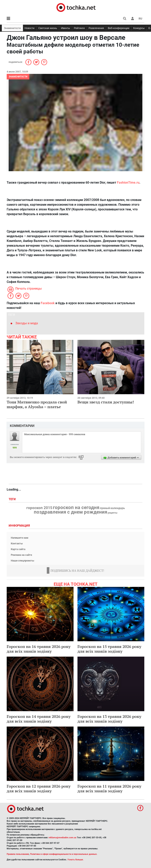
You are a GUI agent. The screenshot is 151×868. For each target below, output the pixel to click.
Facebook (48, 303)
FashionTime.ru (128, 183)
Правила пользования (18, 854)
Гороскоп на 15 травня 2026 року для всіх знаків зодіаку (109, 649)
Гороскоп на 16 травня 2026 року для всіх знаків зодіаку (39, 649)
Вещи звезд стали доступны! (106, 402)
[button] (133, 19)
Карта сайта (18, 549)
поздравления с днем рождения (70, 512)
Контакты (17, 543)
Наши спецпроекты (23, 561)
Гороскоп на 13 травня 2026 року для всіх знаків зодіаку (109, 719)
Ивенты (65, 28)
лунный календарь (112, 508)
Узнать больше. (75, 860)
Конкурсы (139, 28)
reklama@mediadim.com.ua (62, 838)
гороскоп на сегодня (76, 507)
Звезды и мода (27, 323)
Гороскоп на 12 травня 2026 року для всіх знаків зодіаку (39, 789)
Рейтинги (79, 28)
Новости (29, 28)
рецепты (113, 513)
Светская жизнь (48, 28)
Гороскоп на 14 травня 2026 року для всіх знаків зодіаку (39, 719)
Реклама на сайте (21, 555)
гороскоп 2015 (39, 508)
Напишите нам (20, 538)
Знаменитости (12, 28)
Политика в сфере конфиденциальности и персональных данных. (64, 854)
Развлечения (96, 28)
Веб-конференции (119, 28)
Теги (13, 499)
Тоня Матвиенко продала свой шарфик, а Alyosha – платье (37, 404)
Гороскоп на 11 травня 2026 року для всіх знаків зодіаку (109, 789)
